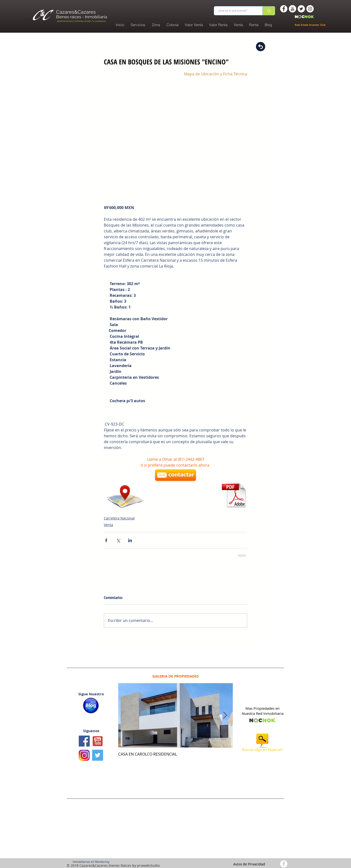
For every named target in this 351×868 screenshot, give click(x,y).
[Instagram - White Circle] (310, 9)
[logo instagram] (84, 755)
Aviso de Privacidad (249, 864)
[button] (172, 25)
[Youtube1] (98, 741)
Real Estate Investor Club (310, 25)
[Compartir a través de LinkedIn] (130, 540)
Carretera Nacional (119, 518)
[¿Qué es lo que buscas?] (235, 11)
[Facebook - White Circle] (284, 9)
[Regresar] (261, 47)
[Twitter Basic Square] (98, 755)
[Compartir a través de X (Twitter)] (118, 540)
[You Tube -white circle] (292, 9)
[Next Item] (225, 715)
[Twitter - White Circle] (301, 9)
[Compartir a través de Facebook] (106, 540)
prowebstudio (148, 865)
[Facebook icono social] (84, 741)
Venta (108, 525)
